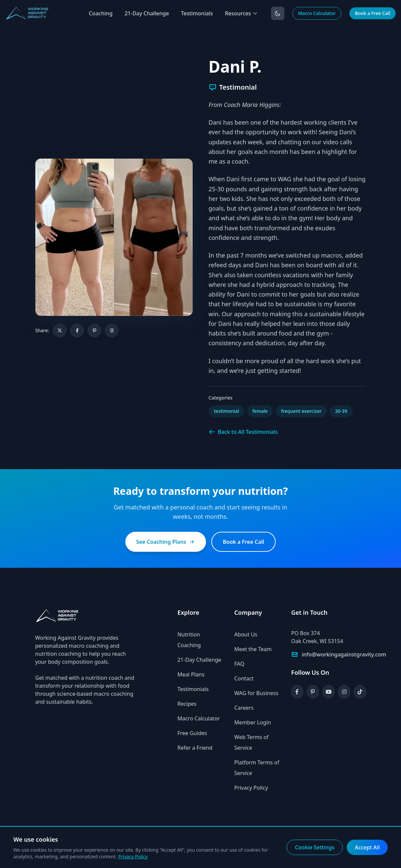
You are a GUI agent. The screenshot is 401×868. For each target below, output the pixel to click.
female (260, 411)
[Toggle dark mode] (278, 13)
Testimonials (197, 13)
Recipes (187, 704)
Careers (244, 708)
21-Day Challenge (147, 13)
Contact (244, 678)
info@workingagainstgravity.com (344, 654)
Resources (241, 13)
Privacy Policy (251, 788)
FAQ (239, 664)
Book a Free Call (372, 13)
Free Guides (192, 733)
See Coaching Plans (166, 542)
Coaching (100, 13)
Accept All (367, 847)
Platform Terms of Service (257, 768)
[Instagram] (344, 692)
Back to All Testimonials (243, 432)
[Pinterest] (313, 692)
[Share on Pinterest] (94, 331)
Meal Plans (191, 674)
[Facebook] (297, 692)
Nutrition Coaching (189, 640)
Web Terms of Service (251, 742)
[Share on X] (60, 331)
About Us (246, 634)
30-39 (341, 411)
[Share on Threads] (112, 331)
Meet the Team (253, 649)
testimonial (227, 411)
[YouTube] (328, 692)
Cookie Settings (315, 847)
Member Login (253, 722)
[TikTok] (360, 692)
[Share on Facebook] (77, 331)
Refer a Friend (195, 748)
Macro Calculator (317, 13)
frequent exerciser (301, 411)
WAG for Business (256, 693)
